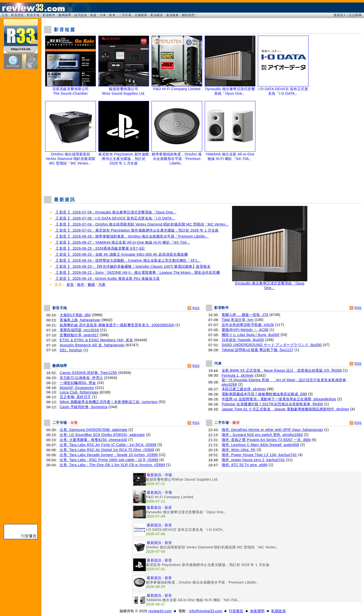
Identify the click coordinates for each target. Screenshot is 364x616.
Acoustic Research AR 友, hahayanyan (92, 345)
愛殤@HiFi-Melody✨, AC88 (245, 330)
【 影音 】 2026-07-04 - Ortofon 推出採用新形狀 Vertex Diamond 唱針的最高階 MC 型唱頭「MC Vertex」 (142, 224)
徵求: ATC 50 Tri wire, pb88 (245, 465)
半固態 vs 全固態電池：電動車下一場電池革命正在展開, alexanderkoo (279, 399)
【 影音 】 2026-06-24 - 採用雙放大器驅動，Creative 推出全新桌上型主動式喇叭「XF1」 (128, 260)
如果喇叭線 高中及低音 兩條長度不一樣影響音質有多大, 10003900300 (117, 325)
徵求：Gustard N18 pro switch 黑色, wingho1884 (262, 435)
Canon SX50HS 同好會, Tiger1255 (88, 373)
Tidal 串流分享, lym (238, 320)
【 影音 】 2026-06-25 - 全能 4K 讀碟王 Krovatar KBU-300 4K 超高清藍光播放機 (121, 254)
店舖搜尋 (141, 15)
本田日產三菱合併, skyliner (244, 389)
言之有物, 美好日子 (75, 397)
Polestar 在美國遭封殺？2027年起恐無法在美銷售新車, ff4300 (272, 404)
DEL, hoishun (71, 350)
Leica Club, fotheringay (79, 392)
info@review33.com (206, 611)
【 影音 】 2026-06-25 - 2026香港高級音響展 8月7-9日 (100, 248)
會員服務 (172, 15)
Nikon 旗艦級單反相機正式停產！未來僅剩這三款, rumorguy (109, 402)
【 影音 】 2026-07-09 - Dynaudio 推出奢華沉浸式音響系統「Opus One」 (116, 212)
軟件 (81, 285)
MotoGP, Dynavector (77, 388)
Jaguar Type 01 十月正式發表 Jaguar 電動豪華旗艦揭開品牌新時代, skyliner (285, 409)
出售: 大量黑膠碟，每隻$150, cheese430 (93, 440)
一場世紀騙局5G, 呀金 (78, 383)
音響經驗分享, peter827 (79, 335)
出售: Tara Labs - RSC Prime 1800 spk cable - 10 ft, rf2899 (109, 460)
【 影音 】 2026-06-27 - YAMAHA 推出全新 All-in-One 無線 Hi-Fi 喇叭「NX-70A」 (122, 242)
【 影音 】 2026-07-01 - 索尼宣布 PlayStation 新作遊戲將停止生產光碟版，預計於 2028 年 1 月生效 (137, 230)
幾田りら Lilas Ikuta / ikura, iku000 (251, 335)
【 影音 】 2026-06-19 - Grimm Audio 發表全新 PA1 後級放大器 (107, 278)
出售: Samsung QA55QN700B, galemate (94, 430)
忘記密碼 (355, 15)
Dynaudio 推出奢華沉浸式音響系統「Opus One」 (270, 284)
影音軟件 (49, 15)
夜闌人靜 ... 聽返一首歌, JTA (245, 315)
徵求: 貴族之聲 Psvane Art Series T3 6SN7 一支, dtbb (266, 440)
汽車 (103, 15)
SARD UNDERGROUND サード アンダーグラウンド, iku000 (272, 345)
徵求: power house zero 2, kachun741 (253, 460)
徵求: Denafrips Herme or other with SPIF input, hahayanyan (272, 430)
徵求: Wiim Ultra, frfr (239, 450)
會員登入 (340, 15)
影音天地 (33, 15)
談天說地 (81, 15)
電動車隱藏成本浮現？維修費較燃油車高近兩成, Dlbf (264, 394)
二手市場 (125, 15)
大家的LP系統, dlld (75, 315)
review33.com (160, 611)
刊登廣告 (236, 611)
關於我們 (188, 15)
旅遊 (93, 15)
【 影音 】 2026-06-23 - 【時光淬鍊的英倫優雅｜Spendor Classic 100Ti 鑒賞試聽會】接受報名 (133, 266)
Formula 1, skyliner (238, 375)
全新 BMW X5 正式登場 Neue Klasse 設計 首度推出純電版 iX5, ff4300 (282, 370)
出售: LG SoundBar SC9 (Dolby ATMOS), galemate (102, 435)
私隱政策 (278, 611)
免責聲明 (257, 611)
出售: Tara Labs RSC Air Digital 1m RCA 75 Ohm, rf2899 (107, 450)
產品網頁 (157, 15)
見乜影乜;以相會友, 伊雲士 (81, 378)
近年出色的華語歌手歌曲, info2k (248, 325)
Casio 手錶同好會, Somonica (84, 407)
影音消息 (17, 15)
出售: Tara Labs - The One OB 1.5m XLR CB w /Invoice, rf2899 (112, 465)
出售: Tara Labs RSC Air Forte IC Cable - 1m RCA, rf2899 (108, 445)
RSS (196, 308)
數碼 (91, 285)
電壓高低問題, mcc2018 (79, 330)
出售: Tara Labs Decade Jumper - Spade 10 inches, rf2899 (109, 455)
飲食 (112, 15)
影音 (70, 285)
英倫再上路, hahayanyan (80, 320)
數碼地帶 (65, 15)
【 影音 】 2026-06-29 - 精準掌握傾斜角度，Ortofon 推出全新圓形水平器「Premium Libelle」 (132, 236)
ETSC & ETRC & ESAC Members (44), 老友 (96, 340)
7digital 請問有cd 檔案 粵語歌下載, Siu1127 (258, 350)
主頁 (5, 15)
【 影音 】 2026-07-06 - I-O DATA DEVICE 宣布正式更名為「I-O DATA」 (115, 218)
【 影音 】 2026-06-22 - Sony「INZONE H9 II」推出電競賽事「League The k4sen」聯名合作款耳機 (137, 272)
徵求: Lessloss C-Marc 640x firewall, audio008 (261, 445)
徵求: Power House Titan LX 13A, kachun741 (259, 455)
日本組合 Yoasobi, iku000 (243, 340)
